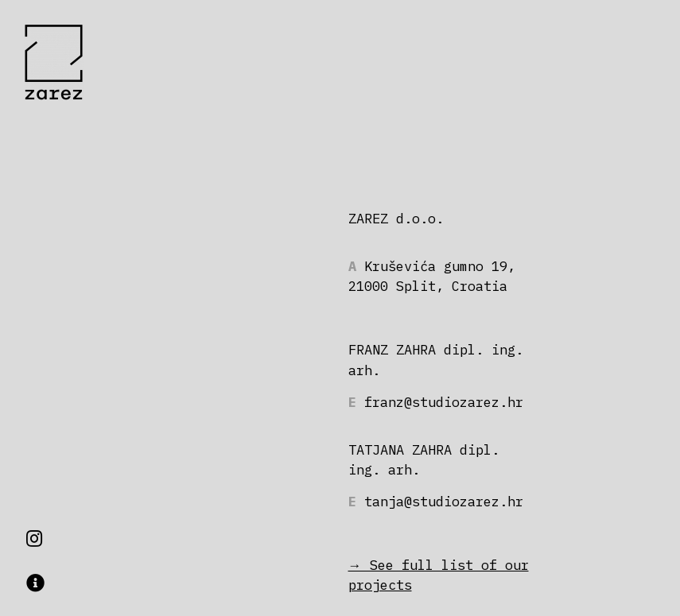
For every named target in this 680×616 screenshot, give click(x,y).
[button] (35, 583)
